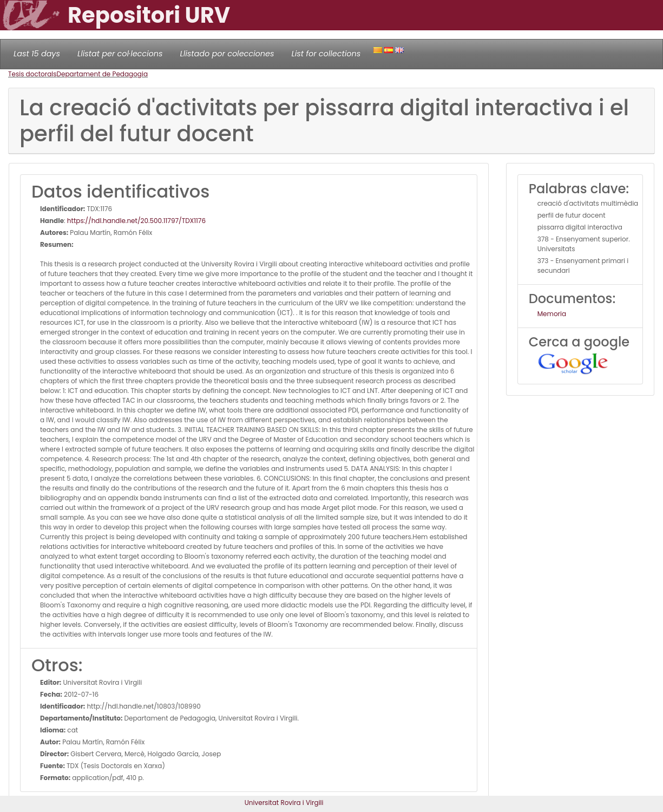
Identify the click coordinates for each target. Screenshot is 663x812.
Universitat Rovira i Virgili (284, 803)
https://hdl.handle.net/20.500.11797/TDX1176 (136, 221)
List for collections (326, 54)
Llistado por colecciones (227, 54)
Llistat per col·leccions (120, 54)
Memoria (552, 314)
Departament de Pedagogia (103, 74)
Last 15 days (37, 54)
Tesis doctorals (32, 74)
